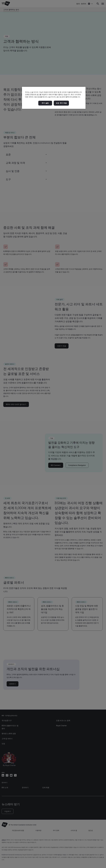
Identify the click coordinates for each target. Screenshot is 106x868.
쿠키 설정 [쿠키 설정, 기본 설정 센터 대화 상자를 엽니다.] (45, 103)
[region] (54, 98)
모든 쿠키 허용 (61, 103)
